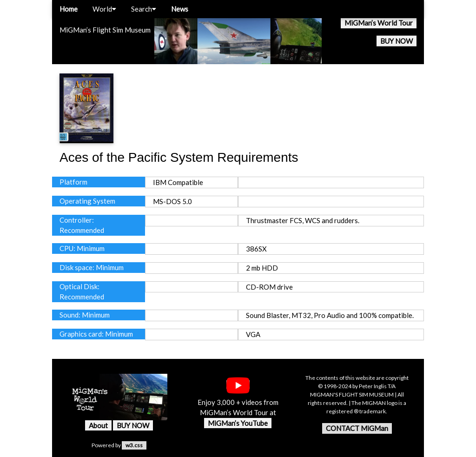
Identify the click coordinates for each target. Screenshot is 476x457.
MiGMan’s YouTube (238, 423)
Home (69, 9)
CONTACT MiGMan (357, 428)
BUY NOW (397, 41)
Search (144, 9)
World (104, 9)
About (98, 425)
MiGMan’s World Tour (379, 23)
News (180, 9)
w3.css (134, 445)
